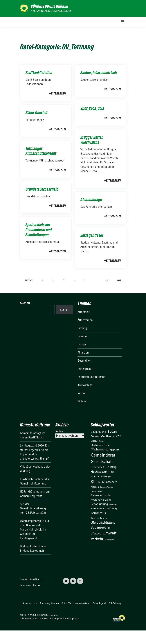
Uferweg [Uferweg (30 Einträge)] (96, 533)
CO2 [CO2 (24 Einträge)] (118, 436)
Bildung (82, 328)
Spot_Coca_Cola (92, 108)
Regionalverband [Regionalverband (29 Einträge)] (101, 500)
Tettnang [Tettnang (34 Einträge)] (111, 508)
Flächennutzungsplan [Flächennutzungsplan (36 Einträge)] (105, 449)
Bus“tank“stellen (39, 73)
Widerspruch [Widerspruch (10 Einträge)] (110, 540)
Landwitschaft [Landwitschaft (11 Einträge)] (97, 491)
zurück (29, 280)
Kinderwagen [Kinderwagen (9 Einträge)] (106, 477)
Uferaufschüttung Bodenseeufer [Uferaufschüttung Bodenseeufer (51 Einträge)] (103, 525)
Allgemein (84, 312)
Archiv (59, 431)
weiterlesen (57, 93)
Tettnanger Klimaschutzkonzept (41, 151)
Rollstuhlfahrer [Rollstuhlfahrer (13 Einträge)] (98, 508)
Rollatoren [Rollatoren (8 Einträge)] (113, 504)
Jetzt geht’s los (92, 235)
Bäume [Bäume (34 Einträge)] (110, 436)
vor (119, 280)
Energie (82, 336)
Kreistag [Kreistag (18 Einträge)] (95, 487)
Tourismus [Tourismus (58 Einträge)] (98, 513)
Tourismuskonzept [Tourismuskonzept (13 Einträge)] (99, 518)
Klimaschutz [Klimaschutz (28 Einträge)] (109, 482)
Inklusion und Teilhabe (91, 377)
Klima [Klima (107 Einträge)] (96, 481)
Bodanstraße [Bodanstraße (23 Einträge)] (98, 436)
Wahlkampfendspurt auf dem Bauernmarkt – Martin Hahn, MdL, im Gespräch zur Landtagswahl (34, 529)
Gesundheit (84, 361)
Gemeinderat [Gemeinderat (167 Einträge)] (103, 455)
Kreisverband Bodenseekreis (51, 11)
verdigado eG (73, 619)
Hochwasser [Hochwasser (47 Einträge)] (99, 472)
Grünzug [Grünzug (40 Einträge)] (111, 467)
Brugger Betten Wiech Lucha (92, 140)
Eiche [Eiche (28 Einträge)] (94, 441)
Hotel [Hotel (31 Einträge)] (112, 472)
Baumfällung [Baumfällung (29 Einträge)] (98, 432)
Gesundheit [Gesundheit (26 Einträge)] (97, 467)
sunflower (44, 619)
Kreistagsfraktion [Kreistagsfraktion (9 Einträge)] (106, 487)
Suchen (25, 303)
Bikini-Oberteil (36, 113)
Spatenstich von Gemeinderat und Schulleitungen (39, 230)
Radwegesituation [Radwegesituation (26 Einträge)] (101, 495)
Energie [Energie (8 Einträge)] (102, 441)
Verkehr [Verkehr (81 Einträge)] (97, 539)
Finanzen (83, 352)
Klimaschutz (85, 385)
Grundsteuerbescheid (42, 189)
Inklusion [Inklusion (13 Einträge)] (95, 476)
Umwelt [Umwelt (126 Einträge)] (110, 533)
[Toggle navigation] (123, 22)
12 (107, 280)
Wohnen (82, 401)
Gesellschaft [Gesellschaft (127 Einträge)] (102, 461)
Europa (82, 344)
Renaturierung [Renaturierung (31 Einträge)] (99, 504)
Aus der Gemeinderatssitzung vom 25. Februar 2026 (33, 508)
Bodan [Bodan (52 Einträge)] (112, 431)
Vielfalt (82, 393)
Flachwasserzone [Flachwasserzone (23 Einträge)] (100, 445)
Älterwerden (85, 320)
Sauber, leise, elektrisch (99, 73)
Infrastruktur (85, 369)
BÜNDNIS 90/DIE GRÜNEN (50, 6)
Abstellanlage (91, 200)
